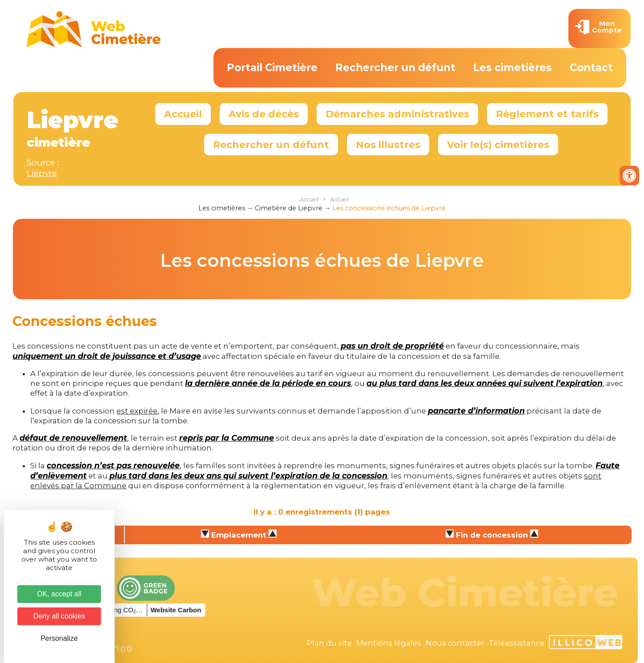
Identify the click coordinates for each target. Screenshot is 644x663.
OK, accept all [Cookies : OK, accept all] (59, 594)
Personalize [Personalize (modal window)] (59, 638)
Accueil (183, 114)
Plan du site (329, 643)
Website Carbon (176, 610)
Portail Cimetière (272, 68)
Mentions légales (389, 643)
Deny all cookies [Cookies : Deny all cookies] (59, 616)
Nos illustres (388, 145)
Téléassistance (517, 643)
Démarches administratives (397, 114)
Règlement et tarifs (547, 114)
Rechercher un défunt (395, 68)
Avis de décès (264, 114)
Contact (591, 68)
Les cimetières (513, 68)
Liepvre (42, 173)
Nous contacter (455, 643)
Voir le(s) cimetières (498, 145)
